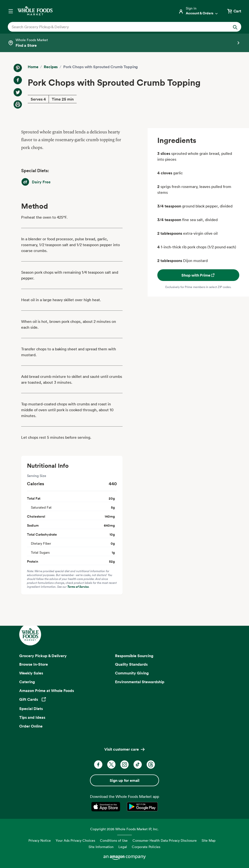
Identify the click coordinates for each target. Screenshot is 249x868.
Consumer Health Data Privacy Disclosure (165, 840)
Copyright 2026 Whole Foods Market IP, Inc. (124, 829)
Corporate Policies (146, 847)
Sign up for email (124, 780)
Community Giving (132, 673)
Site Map (209, 840)
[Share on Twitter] (18, 92)
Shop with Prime (198, 275)
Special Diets (31, 709)
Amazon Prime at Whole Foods (47, 691)
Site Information (101, 847)
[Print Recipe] (18, 104)
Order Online (31, 726)
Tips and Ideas (32, 717)
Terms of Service (78, 587)
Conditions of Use (114, 840)
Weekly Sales (31, 673)
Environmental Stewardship (140, 682)
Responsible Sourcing (134, 656)
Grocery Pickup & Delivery (43, 656)
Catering (27, 682)
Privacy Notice (40, 840)
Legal (123, 847)
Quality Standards (131, 664)
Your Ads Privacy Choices (75, 840)
